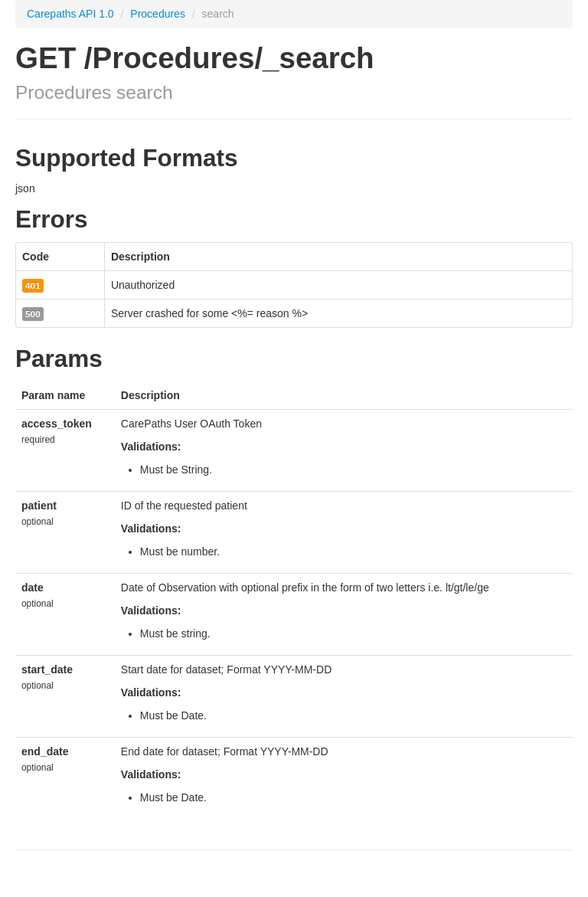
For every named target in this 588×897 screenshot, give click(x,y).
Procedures (159, 14)
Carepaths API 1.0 (70, 14)
